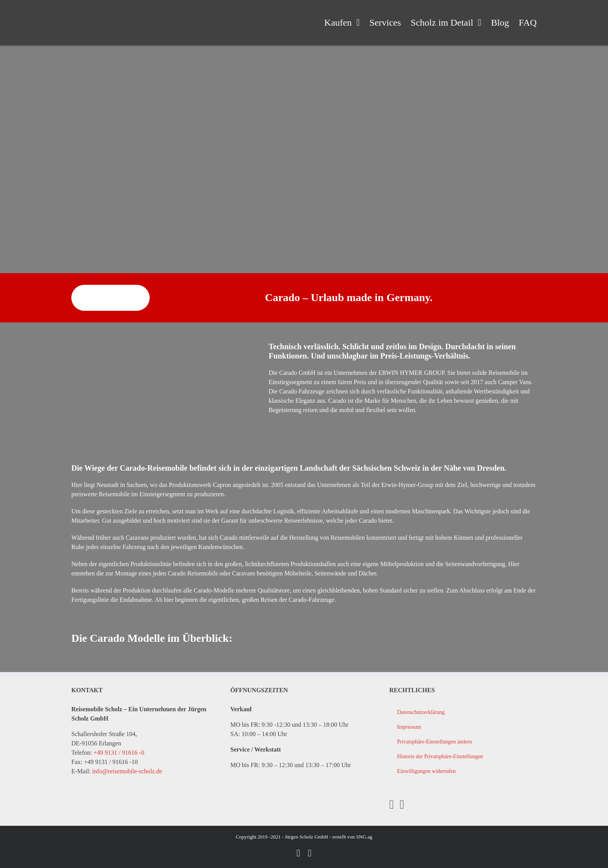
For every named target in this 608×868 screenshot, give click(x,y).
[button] (463, 742)
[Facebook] (392, 804)
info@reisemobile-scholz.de (127, 771)
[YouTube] (402, 804)
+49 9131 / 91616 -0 (119, 753)
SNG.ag (364, 837)
